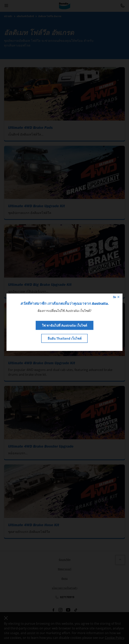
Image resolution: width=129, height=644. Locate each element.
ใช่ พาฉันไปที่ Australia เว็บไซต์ (64, 325)
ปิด (116, 297)
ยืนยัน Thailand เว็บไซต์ (65, 338)
